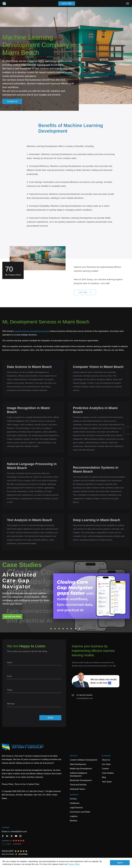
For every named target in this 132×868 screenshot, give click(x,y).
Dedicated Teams (77, 789)
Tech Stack (107, 782)
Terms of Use (20, 784)
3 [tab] (59, 629)
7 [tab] (75, 629)
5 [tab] (67, 629)
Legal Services (76, 808)
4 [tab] (63, 629)
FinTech (73, 799)
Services (74, 756)
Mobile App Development (81, 769)
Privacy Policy (74, 864)
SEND (50, 718)
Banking (73, 821)
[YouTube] (16, 836)
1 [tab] (51, 629)
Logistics (74, 816)
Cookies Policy (33, 784)
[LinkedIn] (7, 836)
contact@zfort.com (85, 698)
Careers (105, 769)
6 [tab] (71, 629)
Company (106, 756)
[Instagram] (20, 836)
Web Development (78, 764)
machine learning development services (32, 331)
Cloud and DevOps (78, 785)
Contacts (6, 827)
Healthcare (75, 803)
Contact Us (12, 101)
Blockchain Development (81, 780)
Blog (104, 777)
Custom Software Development (83, 760)
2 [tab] (55, 629)
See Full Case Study (12, 616)
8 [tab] (79, 629)
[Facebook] (3, 836)
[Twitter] (12, 836)
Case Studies (108, 773)
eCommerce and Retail (80, 812)
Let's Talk (67, 3)
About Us (106, 760)
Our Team (106, 764)
